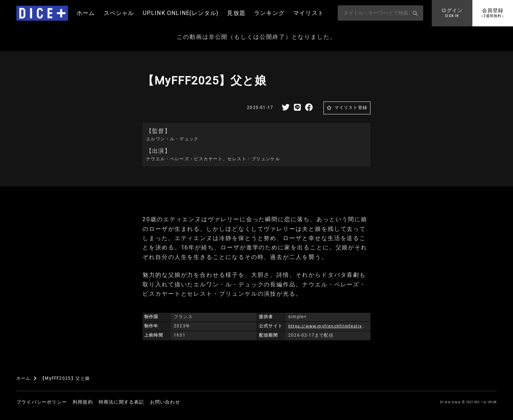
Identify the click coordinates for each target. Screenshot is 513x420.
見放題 (236, 13)
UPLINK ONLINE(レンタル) (181, 13)
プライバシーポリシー (42, 402)
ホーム (86, 13)
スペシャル (119, 13)
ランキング (269, 13)
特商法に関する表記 (121, 402)
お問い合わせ (165, 402)
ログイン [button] (452, 13)
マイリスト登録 (351, 108)
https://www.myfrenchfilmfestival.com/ (335, 326)
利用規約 (83, 402)
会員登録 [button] (493, 13)
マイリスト (309, 13)
